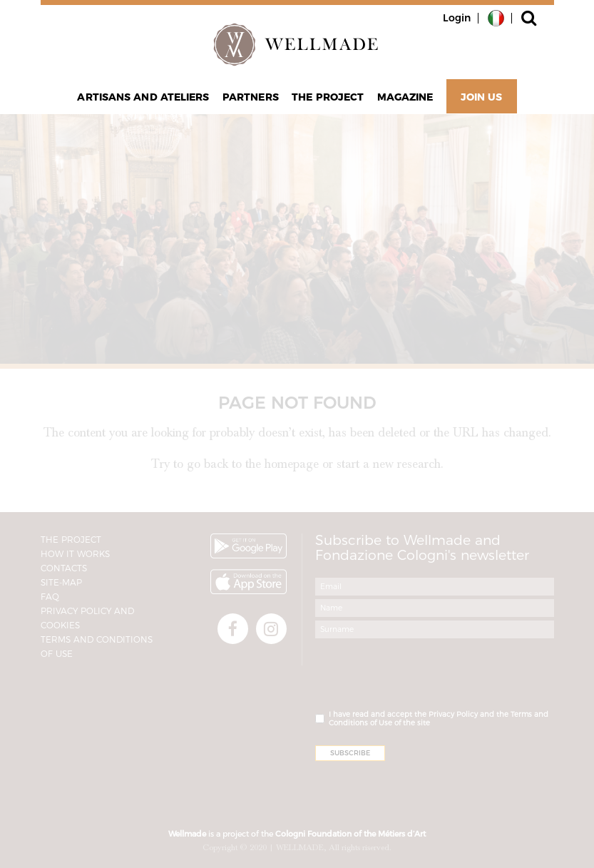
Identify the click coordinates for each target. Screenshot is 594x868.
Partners (251, 97)
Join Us (482, 97)
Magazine (405, 97)
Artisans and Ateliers (143, 97)
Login (457, 18)
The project (328, 97)
